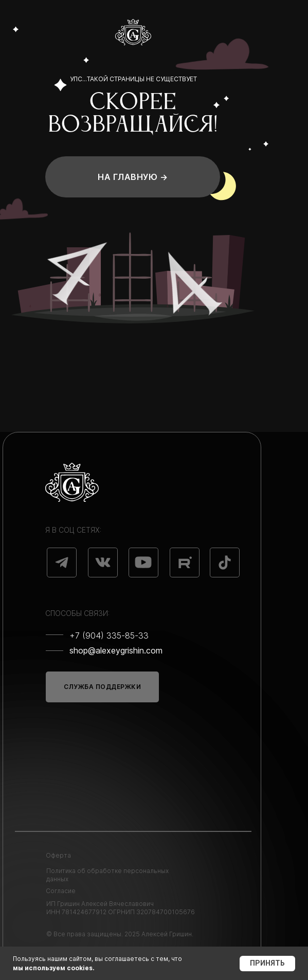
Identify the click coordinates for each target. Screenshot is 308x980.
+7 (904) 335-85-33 (109, 636)
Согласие (61, 891)
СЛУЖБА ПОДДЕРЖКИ (102, 687)
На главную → (133, 177)
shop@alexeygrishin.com (116, 650)
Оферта (58, 855)
